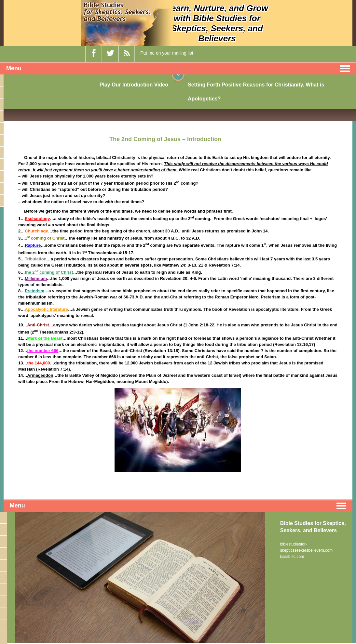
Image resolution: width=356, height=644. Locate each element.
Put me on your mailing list (167, 53)
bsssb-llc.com (292, 556)
